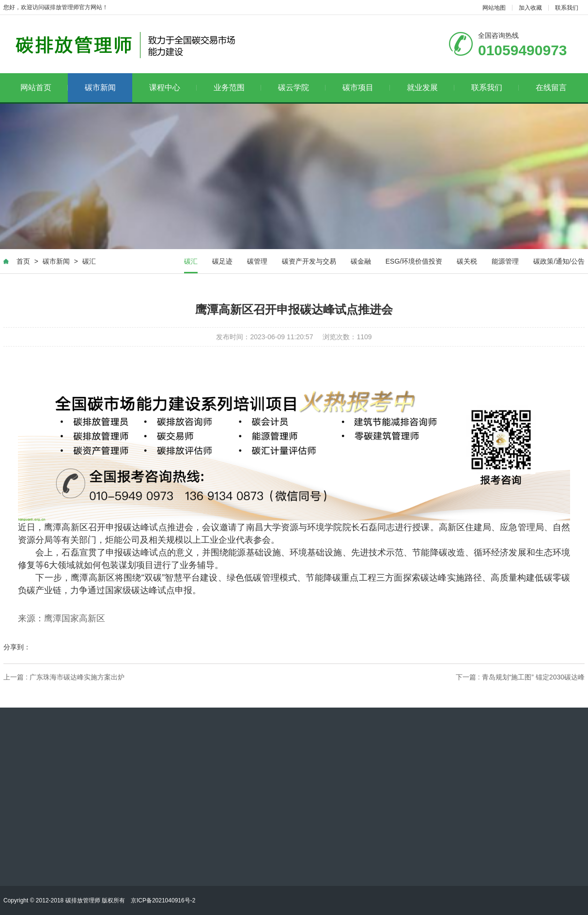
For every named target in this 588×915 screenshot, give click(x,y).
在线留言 (551, 87)
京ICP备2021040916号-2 (163, 900)
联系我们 (567, 8)
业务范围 (238, 87)
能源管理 (505, 261)
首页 (23, 261)
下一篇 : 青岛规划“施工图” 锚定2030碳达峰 (520, 678)
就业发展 (431, 87)
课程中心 (173, 87)
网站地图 (494, 8)
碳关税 (467, 261)
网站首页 (44, 87)
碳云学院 (302, 87)
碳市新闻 (100, 87)
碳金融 (361, 261)
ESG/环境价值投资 (414, 261)
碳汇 (89, 261)
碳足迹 (222, 261)
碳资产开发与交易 (309, 261)
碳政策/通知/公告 (559, 261)
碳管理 (257, 261)
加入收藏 (530, 8)
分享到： (17, 647)
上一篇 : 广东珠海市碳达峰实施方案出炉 (64, 678)
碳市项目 (366, 87)
